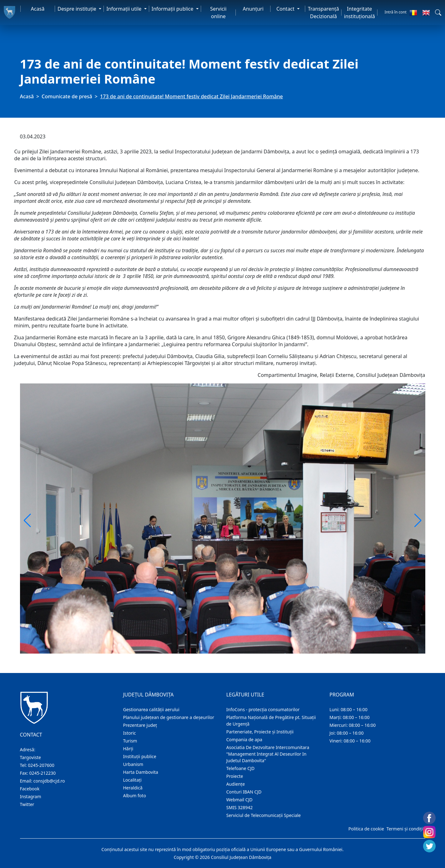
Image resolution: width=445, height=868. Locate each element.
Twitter (27, 804)
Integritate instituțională (359, 13)
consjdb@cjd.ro (49, 781)
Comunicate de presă (67, 96)
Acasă (38, 9)
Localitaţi (132, 780)
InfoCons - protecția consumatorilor (263, 709)
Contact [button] (286, 9)
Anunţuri (253, 9)
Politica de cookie (366, 829)
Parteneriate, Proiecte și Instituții (260, 732)
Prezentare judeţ (140, 725)
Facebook (30, 789)
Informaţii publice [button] (173, 9)
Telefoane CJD (240, 768)
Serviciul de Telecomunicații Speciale (264, 815)
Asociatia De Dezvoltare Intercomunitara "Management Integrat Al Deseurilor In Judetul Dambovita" (268, 754)
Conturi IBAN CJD (244, 792)
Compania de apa (244, 740)
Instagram (31, 796)
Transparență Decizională (323, 13)
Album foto (135, 796)
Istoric (130, 733)
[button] (438, 13)
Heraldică (133, 788)
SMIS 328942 (240, 807)
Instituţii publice (140, 756)
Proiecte (235, 776)
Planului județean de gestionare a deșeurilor (169, 717)
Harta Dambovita (141, 772)
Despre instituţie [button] (78, 9)
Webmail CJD (240, 800)
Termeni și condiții (405, 829)
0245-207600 (41, 765)
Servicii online (218, 13)
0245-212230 (42, 773)
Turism (130, 741)
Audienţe (236, 784)
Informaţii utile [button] (124, 9)
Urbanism (133, 764)
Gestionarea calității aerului (151, 709)
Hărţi (128, 749)
